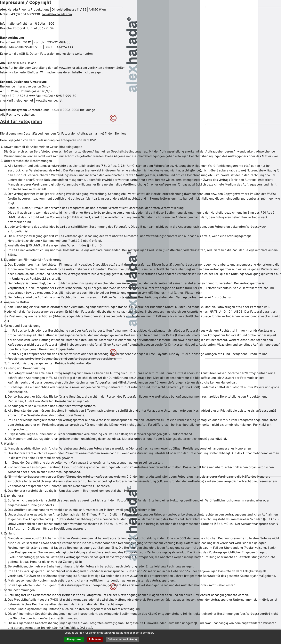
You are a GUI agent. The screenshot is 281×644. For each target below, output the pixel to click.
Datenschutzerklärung (122, 639)
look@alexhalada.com (57, 14)
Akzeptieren (74, 639)
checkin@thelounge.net (17, 101)
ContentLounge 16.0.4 (43, 110)
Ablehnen (95, 639)
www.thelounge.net (49, 101)
